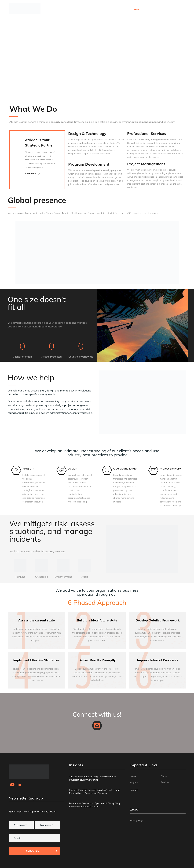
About (147, 9)
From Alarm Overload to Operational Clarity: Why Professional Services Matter (95, 805)
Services (170, 9)
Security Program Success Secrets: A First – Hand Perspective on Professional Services (95, 792)
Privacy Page (136, 820)
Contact (182, 9)
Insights (158, 9)
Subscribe (42, 851)
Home (137, 9)
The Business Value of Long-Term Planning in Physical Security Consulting (93, 778)
